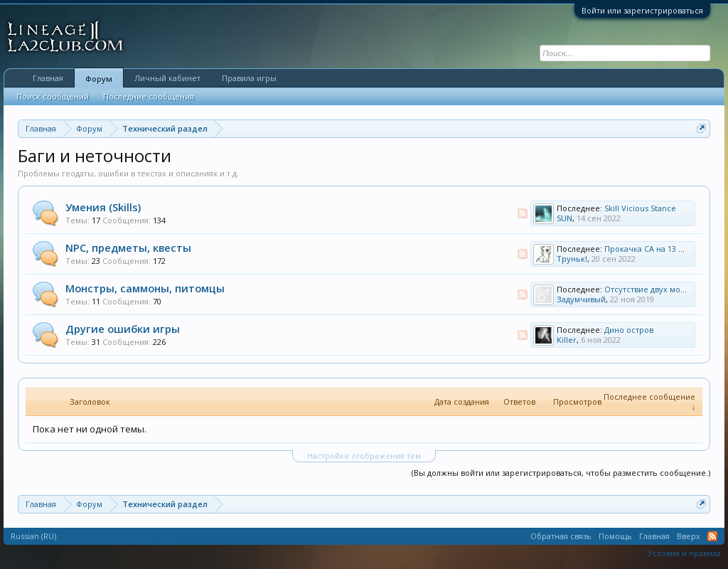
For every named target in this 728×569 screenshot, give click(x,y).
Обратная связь (561, 536)
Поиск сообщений (53, 96)
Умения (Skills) (103, 207)
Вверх (689, 536)
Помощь (615, 536)
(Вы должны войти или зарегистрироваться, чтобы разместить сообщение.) (561, 473)
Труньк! (572, 259)
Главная (48, 78)
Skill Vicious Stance (640, 208)
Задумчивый (581, 299)
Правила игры (249, 78)
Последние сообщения (149, 96)
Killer (567, 340)
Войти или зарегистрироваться (642, 10)
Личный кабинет (167, 78)
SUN (564, 218)
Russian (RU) (33, 536)
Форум (99, 79)
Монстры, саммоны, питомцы (145, 288)
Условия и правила (684, 553)
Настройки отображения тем (364, 456)
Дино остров (629, 330)
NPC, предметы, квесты (128, 248)
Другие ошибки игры (123, 329)
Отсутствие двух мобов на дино (666, 289)
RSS (523, 213)
